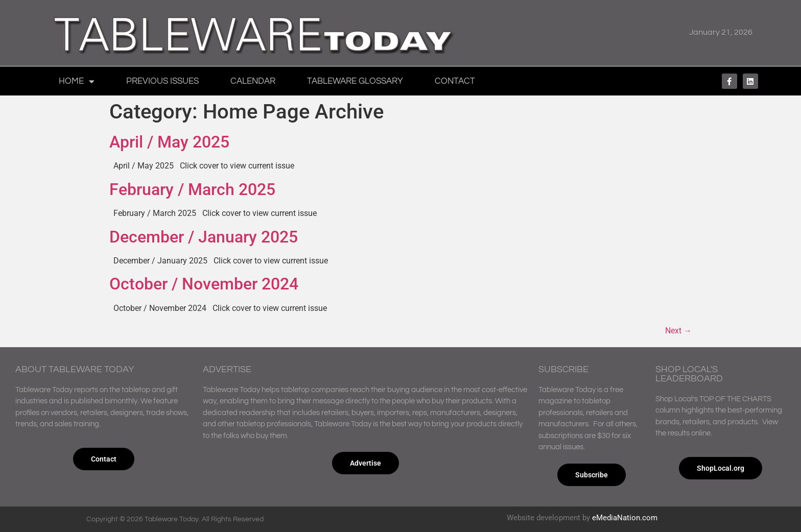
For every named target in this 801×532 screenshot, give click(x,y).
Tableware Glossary (355, 81)
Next (678, 331)
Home (77, 81)
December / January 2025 (204, 237)
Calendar (253, 81)
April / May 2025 (169, 142)
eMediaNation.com (625, 518)
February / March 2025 (192, 189)
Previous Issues (162, 81)
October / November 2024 (204, 284)
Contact (455, 81)
